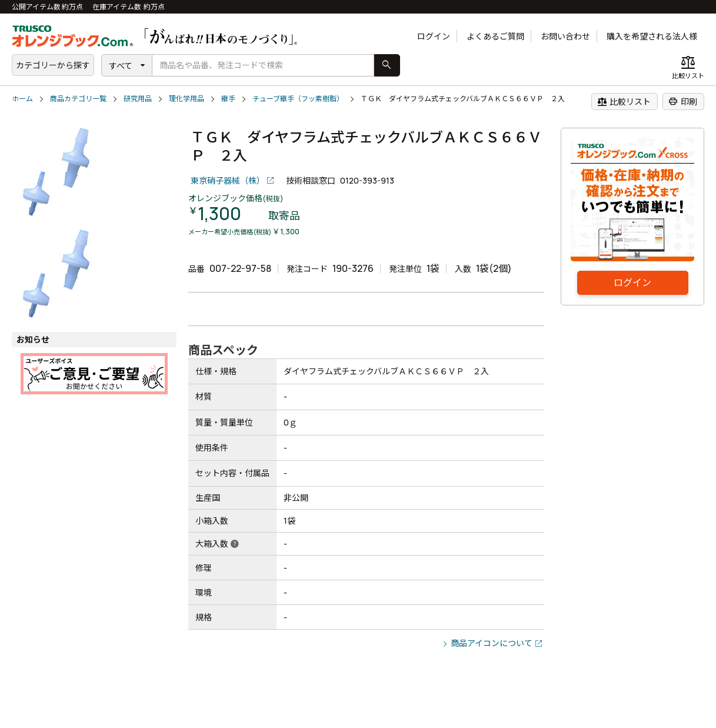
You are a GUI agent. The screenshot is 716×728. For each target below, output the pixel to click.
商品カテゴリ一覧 (78, 99)
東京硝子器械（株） (228, 180)
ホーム (22, 99)
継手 (228, 99)
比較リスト (624, 101)
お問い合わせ (565, 36)
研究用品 (138, 99)
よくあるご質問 (495, 36)
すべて (121, 66)
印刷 (683, 101)
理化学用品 (187, 99)
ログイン (434, 36)
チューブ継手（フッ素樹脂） (298, 99)
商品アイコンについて (492, 643)
